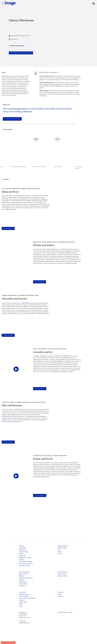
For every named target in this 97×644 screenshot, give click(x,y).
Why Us (60, 554)
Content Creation (24, 552)
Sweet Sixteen (23, 582)
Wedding (21, 546)
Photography (22, 548)
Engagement (22, 556)
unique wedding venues (28, 303)
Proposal (21, 560)
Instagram (60, 592)
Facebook (60, 596)
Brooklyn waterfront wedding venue (60, 358)
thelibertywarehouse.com (17, 46)
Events (21, 606)
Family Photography (63, 572)
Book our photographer (12, 119)
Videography (22, 550)
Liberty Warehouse (21, 53)
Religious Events (23, 574)
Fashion (21, 604)
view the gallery (8, 228)
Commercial (22, 592)
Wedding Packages (63, 546)
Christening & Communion (26, 578)
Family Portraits (62, 574)
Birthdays (21, 580)
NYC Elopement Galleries (26, 562)
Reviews (60, 552)
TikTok (59, 594)
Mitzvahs (21, 576)
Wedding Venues (62, 548)
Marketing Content (24, 594)
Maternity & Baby (62, 576)
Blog (59, 550)
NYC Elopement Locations (26, 564)
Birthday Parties (23, 584)
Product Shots (23, 602)
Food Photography (24, 596)
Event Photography (24, 572)
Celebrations (22, 586)
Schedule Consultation (8, 643)
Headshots (22, 600)
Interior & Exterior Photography (27, 598)
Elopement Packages (24, 566)
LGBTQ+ (21, 554)
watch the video (40, 389)
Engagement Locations (25, 558)
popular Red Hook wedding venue (61, 372)
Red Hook (45, 307)
